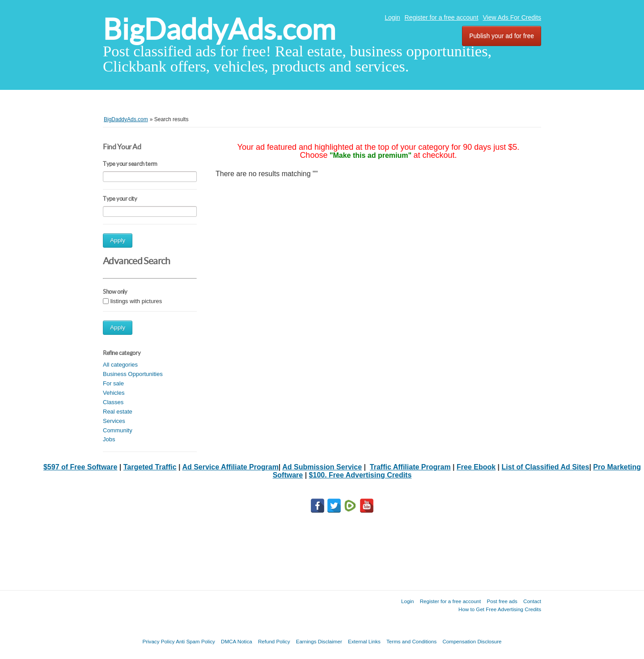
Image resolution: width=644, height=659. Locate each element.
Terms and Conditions (411, 641)
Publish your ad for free (502, 36)
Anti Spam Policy (195, 641)
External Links (364, 641)
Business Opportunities (133, 374)
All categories (120, 365)
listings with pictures (136, 301)
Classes (113, 402)
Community (118, 430)
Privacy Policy (158, 641)
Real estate (118, 412)
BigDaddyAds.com (219, 29)
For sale (113, 383)
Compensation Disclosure (472, 641)
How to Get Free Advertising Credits (500, 609)
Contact (532, 601)
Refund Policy (274, 641)
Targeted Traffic (150, 467)
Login (392, 17)
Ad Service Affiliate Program (230, 467)
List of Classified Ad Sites (546, 467)
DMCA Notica (237, 641)
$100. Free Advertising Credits (360, 475)
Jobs (109, 439)
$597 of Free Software (80, 467)
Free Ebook (476, 467)
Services (114, 421)
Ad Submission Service (322, 467)
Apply (118, 240)
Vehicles (114, 393)
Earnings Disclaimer (319, 641)
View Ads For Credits (512, 17)
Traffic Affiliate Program (410, 467)
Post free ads (502, 601)
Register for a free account (442, 17)
